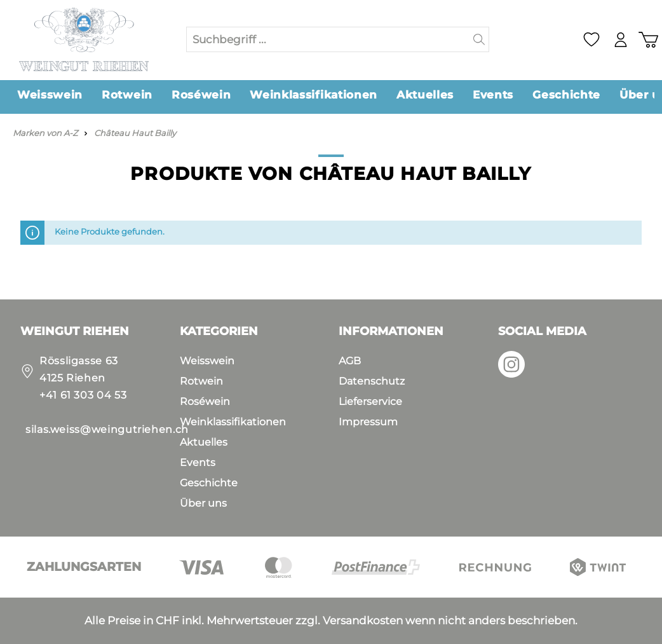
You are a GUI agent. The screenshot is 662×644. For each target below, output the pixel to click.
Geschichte (209, 483)
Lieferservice (370, 401)
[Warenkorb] (648, 40)
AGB (350, 361)
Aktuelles (204, 442)
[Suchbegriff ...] (328, 39)
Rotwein (201, 381)
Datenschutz (372, 381)
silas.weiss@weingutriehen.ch (107, 429)
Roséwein (205, 401)
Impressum (368, 422)
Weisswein (207, 361)
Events (198, 462)
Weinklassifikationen (233, 422)
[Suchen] (479, 39)
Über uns (203, 503)
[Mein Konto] (620, 40)
